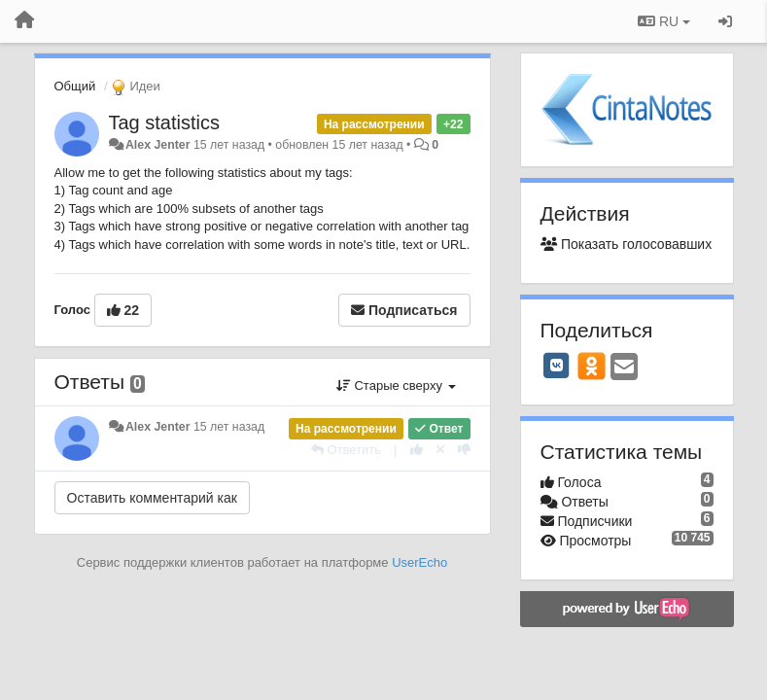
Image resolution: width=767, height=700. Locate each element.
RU (664, 21)
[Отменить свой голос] (440, 450)
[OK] (592, 366)
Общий (75, 86)
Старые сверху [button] (396, 385)
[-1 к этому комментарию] (464, 450)
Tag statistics (164, 122)
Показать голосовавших (627, 244)
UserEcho (419, 562)
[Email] (624, 368)
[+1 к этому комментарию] (417, 450)
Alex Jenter (158, 145)
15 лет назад (229, 427)
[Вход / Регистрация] (725, 21)
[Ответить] (346, 450)
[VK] (557, 366)
